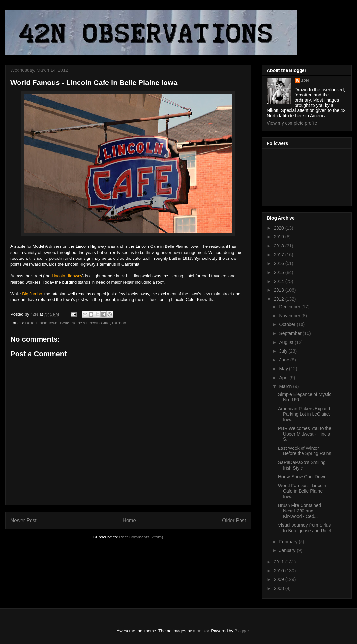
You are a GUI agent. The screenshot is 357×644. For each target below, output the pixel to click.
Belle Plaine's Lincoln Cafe (85, 323)
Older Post (234, 520)
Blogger (242, 631)
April (284, 378)
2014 (280, 281)
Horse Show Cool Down (302, 477)
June (285, 360)
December (290, 307)
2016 (280, 263)
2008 (280, 588)
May (284, 369)
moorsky (201, 631)
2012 (280, 299)
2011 (280, 562)
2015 (280, 272)
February (289, 542)
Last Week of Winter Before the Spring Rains (305, 451)
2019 (280, 237)
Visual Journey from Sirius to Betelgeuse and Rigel (305, 528)
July (284, 351)
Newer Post (24, 520)
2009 (280, 579)
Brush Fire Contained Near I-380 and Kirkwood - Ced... (300, 511)
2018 (280, 246)
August (287, 342)
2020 (280, 228)
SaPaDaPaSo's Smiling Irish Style (302, 465)
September (291, 333)
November (290, 316)
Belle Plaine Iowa (42, 323)
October (288, 324)
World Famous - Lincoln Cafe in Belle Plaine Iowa (302, 491)
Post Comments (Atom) (141, 537)
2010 (280, 571)
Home (129, 520)
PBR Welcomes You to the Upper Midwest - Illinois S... (305, 434)
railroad (119, 323)
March (286, 386)
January (288, 550)
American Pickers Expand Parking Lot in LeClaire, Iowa (304, 414)
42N (305, 81)
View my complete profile (292, 123)
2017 (280, 255)
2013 (280, 290)
